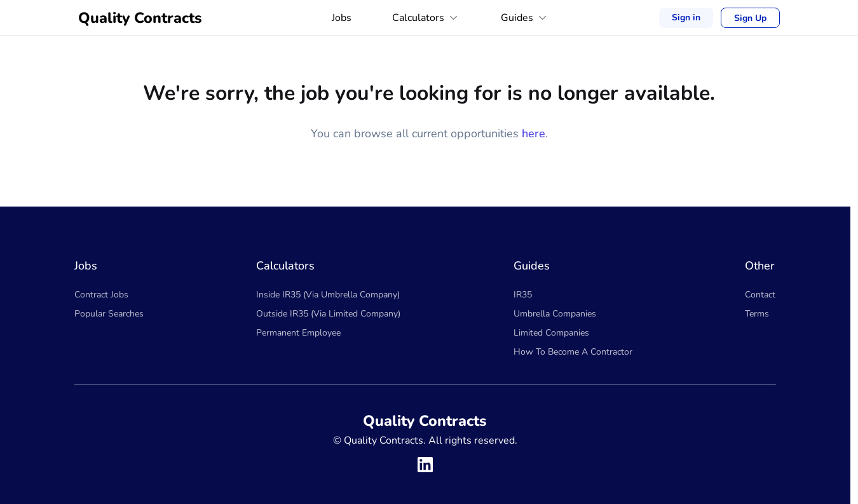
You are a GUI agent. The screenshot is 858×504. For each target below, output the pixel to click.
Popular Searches (109, 314)
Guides (525, 18)
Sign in (686, 17)
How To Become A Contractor (573, 352)
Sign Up (750, 18)
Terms (757, 314)
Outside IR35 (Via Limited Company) (328, 314)
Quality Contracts (140, 18)
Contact (760, 295)
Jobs (342, 18)
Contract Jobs (101, 295)
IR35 (523, 295)
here (534, 133)
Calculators (426, 18)
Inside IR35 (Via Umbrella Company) (328, 295)
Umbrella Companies (555, 314)
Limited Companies (551, 333)
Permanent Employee (298, 333)
